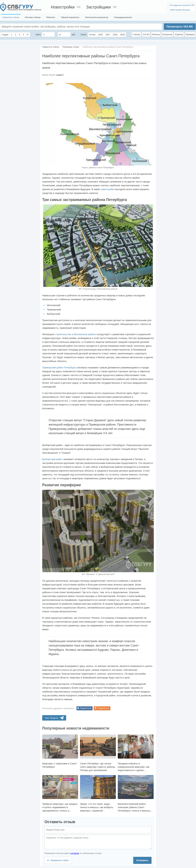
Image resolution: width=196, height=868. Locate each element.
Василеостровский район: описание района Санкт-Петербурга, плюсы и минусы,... (136, 793)
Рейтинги (51, 17)
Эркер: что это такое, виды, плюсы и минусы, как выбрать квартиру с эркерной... (98, 793)
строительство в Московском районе (76, 334)
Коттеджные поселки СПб (182, 5)
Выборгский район (52, 459)
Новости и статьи (11, 17)
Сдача (83, 34)
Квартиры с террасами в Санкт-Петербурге (60, 751)
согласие (75, 853)
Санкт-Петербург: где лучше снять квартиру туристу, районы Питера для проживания (98, 753)
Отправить (142, 860)
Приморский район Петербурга (59, 367)
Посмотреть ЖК (180, 27)
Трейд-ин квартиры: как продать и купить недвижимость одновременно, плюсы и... (60, 793)
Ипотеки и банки (33, 17)
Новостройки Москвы (180, 10)
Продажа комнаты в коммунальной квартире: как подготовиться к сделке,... (136, 753)
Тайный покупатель (70, 17)
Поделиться (86, 708)
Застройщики (98, 7)
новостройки (107, 189)
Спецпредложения (123, 17)
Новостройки (63, 7)
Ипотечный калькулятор (97, 17)
